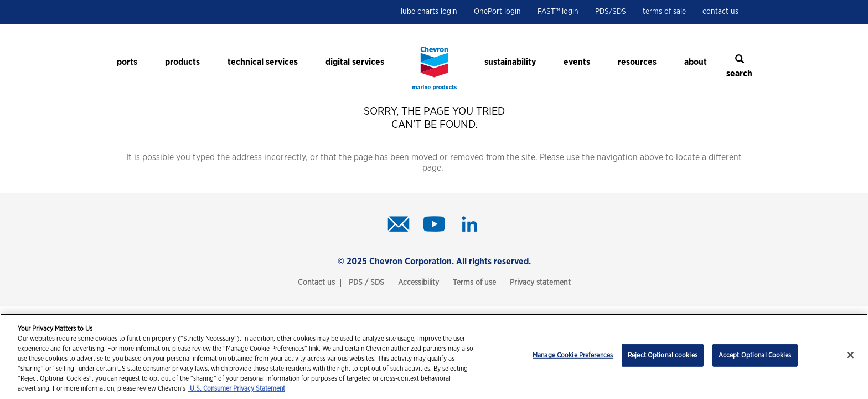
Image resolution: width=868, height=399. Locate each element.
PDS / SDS (366, 283)
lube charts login (429, 12)
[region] (434, 356)
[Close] (850, 355)
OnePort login (497, 12)
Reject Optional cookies (663, 355)
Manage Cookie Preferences (573, 355)
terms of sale (664, 12)
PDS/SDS (611, 12)
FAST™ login (558, 12)
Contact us (316, 283)
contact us (720, 12)
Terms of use (474, 283)
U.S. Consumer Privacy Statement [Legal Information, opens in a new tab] (237, 388)
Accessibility (418, 283)
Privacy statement (540, 283)
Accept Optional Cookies (755, 355)
